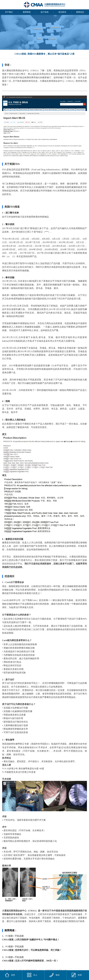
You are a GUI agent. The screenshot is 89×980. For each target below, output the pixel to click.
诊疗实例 (44, 12)
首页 (13, 975)
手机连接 (19, 936)
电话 (54, 975)
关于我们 (9, 12)
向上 (32, 975)
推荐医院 (27, 12)
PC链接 (9, 936)
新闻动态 (80, 12)
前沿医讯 (62, 12)
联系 (77, 975)
